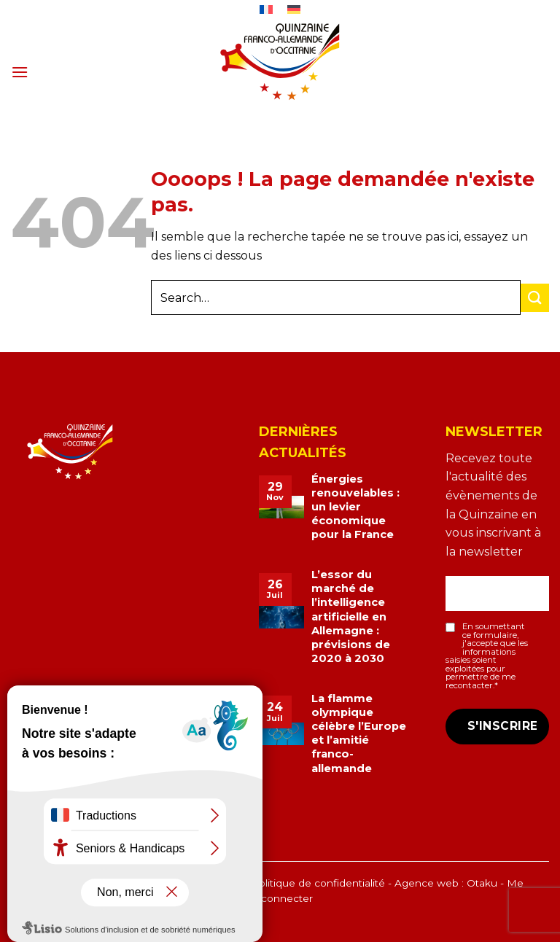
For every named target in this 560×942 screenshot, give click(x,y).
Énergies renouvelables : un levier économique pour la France (355, 507)
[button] (20, 72)
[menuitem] (267, 9)
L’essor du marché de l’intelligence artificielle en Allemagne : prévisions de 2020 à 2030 (351, 616)
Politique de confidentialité (318, 883)
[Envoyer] (535, 298)
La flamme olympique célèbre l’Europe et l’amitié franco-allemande (359, 733)
